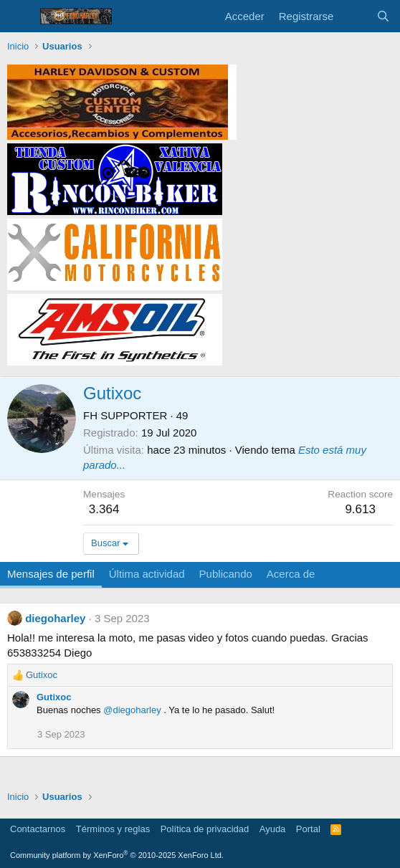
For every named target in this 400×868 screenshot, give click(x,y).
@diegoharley (132, 710)
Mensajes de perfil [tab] (51, 574)
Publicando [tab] (226, 574)
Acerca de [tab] (291, 574)
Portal (308, 829)
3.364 (104, 509)
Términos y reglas (113, 829)
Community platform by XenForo (117, 855)
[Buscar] (383, 16)
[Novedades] (354, 16)
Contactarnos (38, 829)
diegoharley (55, 618)
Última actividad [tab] (147, 574)
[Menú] (20, 16)
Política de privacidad (205, 829)
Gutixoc (54, 697)
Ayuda (273, 829)
